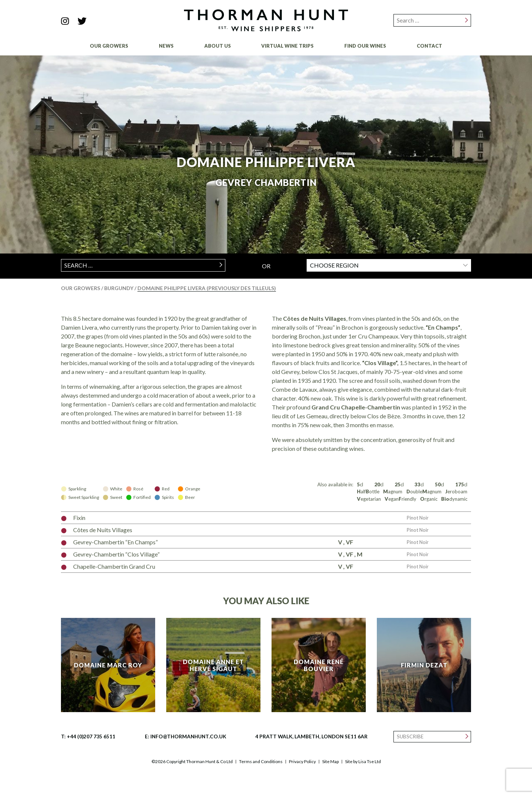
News (166, 46)
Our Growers (109, 46)
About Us (218, 46)
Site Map (330, 762)
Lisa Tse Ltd (370, 761)
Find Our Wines (365, 46)
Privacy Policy (302, 762)
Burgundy (119, 288)
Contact (429, 46)
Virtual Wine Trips (287, 46)
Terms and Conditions (261, 762)
